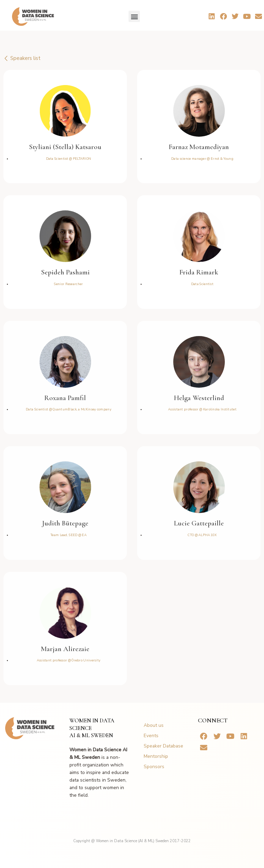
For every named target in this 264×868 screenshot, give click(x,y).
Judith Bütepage (65, 523)
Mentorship (156, 756)
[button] (134, 16)
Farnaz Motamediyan (199, 147)
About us (154, 725)
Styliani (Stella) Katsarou (65, 147)
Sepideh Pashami (65, 272)
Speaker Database (163, 746)
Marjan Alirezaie (65, 649)
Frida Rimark (199, 272)
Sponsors (154, 767)
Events (151, 736)
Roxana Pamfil (65, 398)
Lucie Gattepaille (199, 523)
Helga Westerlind (199, 398)
